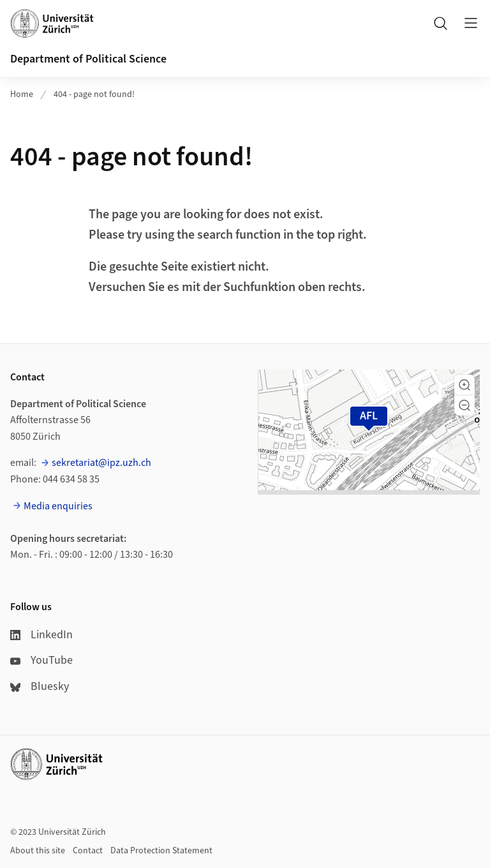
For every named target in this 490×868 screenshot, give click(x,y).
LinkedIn (41, 635)
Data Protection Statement (161, 851)
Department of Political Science (88, 59)
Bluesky (40, 686)
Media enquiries (58, 506)
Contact (88, 851)
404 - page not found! (94, 94)
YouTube (41, 660)
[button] (464, 385)
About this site (38, 851)
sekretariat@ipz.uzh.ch (101, 463)
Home (22, 94)
